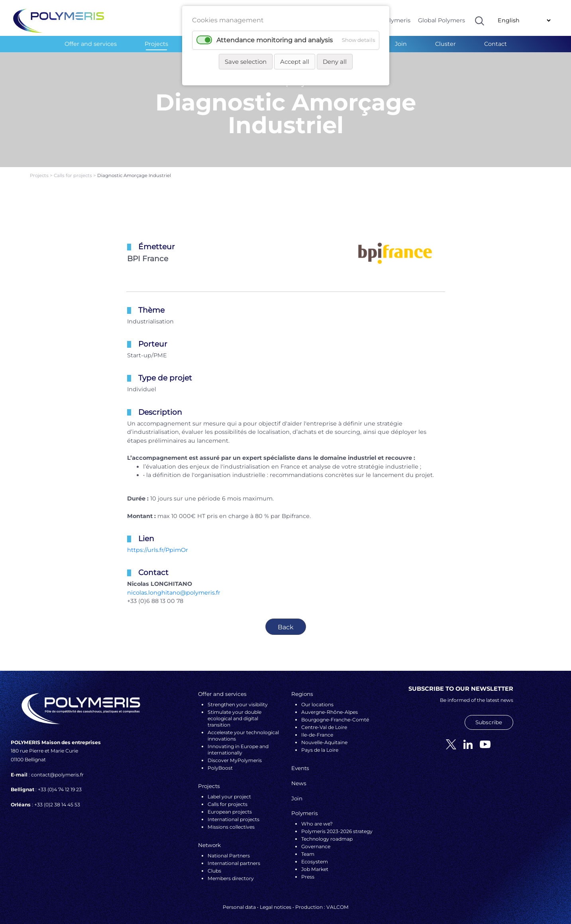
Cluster (445, 44)
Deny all (335, 62)
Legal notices (276, 900)
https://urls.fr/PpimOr (158, 543)
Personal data (239, 900)
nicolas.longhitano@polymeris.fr (174, 586)
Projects (156, 44)
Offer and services (91, 44)
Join (401, 44)
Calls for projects (74, 169)
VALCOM (337, 900)
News (299, 776)
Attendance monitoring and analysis (275, 40)
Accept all (295, 62)
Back (286, 620)
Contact (495, 44)
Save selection (246, 62)
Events (300, 761)
